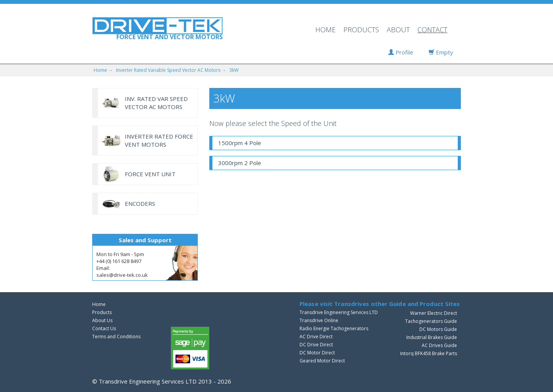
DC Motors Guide (438, 329)
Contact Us (104, 328)
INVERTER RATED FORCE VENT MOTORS (159, 140)
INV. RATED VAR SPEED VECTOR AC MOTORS (156, 103)
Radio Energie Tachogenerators (334, 328)
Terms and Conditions (116, 337)
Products (102, 312)
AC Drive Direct (316, 337)
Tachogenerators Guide (431, 321)
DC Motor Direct (317, 353)
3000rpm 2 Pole (240, 163)
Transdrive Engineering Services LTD (339, 312)
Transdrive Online (319, 320)
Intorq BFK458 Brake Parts (429, 353)
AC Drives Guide (439, 345)
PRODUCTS (361, 30)
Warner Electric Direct (434, 313)
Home (99, 304)
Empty (441, 52)
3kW (234, 70)
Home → (103, 70)
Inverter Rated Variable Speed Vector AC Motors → (171, 70)
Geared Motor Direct (322, 361)
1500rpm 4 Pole (240, 143)
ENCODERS (140, 203)
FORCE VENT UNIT (150, 174)
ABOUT (398, 30)
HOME (325, 30)
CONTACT (432, 30)
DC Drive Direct (316, 345)
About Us (102, 320)
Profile (401, 52)
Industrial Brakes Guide (432, 337)
